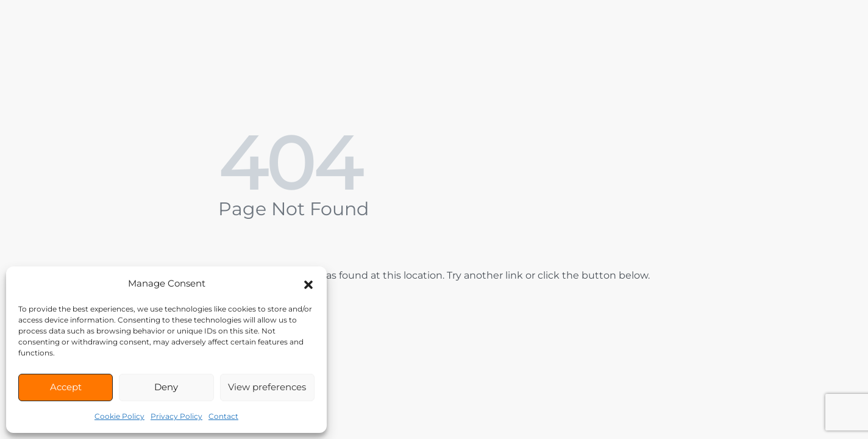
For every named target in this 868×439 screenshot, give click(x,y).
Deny (166, 387)
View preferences (267, 387)
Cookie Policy (119, 416)
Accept (66, 387)
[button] (308, 284)
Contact (223, 416)
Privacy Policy (176, 416)
